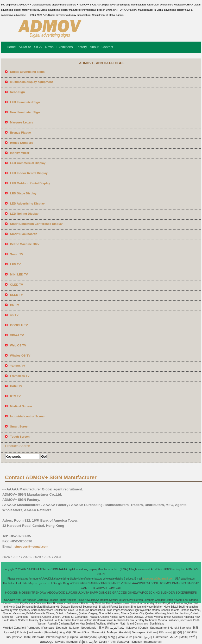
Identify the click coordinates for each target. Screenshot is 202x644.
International (152, 642)
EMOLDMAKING (175, 583)
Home (11, 47)
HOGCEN (12, 593)
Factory (81, 47)
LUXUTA (83, 593)
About (94, 47)
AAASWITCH (141, 583)
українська (125, 637)
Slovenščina (81, 632)
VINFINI (126, 583)
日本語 (103, 628)
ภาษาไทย (191, 632)
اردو (148, 637)
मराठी (192, 637)
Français (48, 628)
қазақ (102, 637)
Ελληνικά (165, 632)
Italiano (74, 628)
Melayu (112, 632)
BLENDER (168, 593)
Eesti (102, 642)
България (138, 632)
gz (41, 583)
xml (49, 583)
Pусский (9, 632)
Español (19, 628)
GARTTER (88, 588)
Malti (184, 637)
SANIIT (115, 583)
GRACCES (120, 593)
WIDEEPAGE (79, 583)
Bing (66, 583)
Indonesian (36, 632)
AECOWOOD (56, 593)
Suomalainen (159, 628)
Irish (27, 637)
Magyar (132, 628)
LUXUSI (72, 593)
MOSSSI (25, 593)
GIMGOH (115, 588)
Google (57, 583)
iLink (18, 583)
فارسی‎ (92, 642)
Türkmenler (160, 637)
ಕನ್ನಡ (82, 642)
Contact (107, 47)
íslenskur (38, 637)
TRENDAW (39, 593)
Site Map (28, 583)
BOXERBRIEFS (186, 593)
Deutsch (61, 628)
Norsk (174, 628)
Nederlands (89, 628)
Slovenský (98, 632)
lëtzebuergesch (56, 637)
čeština (152, 632)
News (49, 47)
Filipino (73, 637)
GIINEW (133, 593)
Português (33, 628)
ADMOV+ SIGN (31, 47)
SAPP (94, 593)
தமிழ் (112, 637)
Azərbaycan (88, 637)
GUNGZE (105, 593)
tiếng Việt (65, 632)
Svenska (185, 628)
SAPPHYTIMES (99, 583)
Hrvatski (124, 632)
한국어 (178, 632)
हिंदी (195, 628)
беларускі (124, 642)
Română (51, 632)
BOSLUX (157, 583)
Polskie (21, 632)
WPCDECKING (150, 593)
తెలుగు (174, 637)
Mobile (7, 628)
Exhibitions (65, 47)
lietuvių (72, 642)
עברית (18, 637)
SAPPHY (193, 583)
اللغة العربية (118, 628)
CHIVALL (102, 588)
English (137, 642)
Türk (8, 637)
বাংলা (111, 642)
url (37, 583)
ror (45, 583)
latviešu (60, 642)
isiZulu (139, 637)
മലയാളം (46, 642)
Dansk (144, 628)
